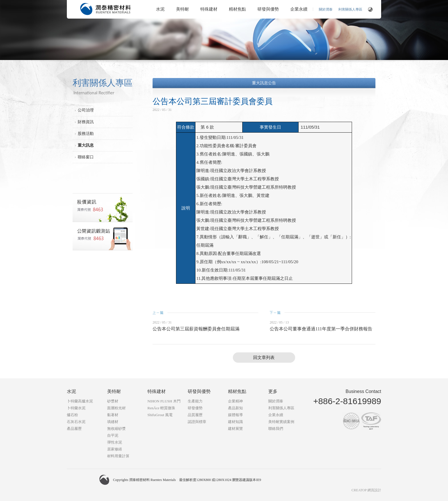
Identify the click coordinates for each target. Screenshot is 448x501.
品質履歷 (195, 415)
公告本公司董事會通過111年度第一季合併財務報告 (321, 329)
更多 (273, 391)
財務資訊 (86, 122)
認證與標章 (197, 422)
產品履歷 (74, 429)
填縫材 (113, 422)
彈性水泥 (115, 442)
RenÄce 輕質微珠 (161, 408)
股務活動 (86, 134)
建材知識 (235, 422)
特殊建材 (209, 9)
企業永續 (299, 9)
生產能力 (195, 401)
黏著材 (113, 415)
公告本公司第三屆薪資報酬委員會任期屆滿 (196, 329)
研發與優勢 (268, 9)
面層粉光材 (116, 408)
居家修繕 (115, 449)
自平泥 (113, 435)
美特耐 (182, 9)
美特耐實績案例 (281, 422)
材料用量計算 (118, 456)
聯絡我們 (276, 429)
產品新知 (235, 408)
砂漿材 (113, 401)
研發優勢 (195, 408)
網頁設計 (374, 490)
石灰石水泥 (76, 422)
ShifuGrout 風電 (160, 415)
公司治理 (86, 110)
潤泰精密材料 (105, 9)
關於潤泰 (326, 9)
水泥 (160, 9)
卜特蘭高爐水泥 (80, 401)
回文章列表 (264, 358)
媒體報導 (235, 415)
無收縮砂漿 (116, 429)
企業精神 (235, 401)
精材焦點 (237, 9)
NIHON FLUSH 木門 (164, 401)
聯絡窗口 (86, 157)
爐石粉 (72, 415)
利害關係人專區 (350, 9)
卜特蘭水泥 (76, 408)
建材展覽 (235, 429)
